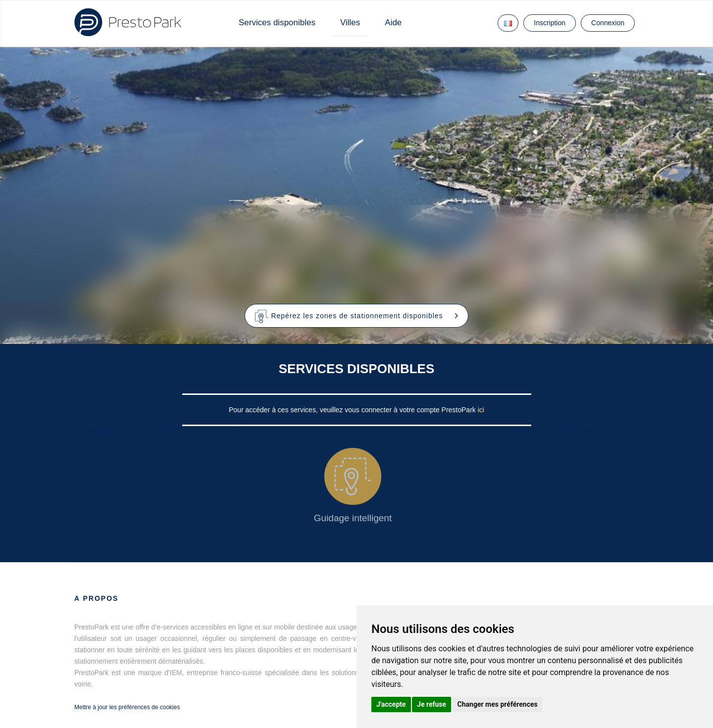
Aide (393, 23)
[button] (357, 316)
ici (481, 410)
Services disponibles (277, 23)
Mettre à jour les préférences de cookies (127, 707)
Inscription (550, 23)
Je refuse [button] (432, 704)
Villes (350, 23)
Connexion (608, 23)
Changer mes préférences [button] (498, 704)
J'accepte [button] (391, 704)
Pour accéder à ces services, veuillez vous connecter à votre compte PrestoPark (353, 410)
